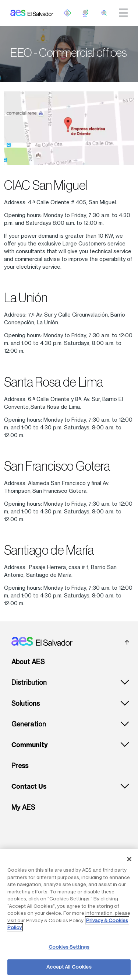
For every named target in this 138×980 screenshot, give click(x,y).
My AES (23, 807)
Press (20, 766)
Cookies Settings (69, 947)
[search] (104, 13)
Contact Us (29, 787)
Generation (29, 724)
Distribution (29, 682)
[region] (69, 914)
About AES (28, 662)
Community (30, 745)
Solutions (26, 703)
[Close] (129, 859)
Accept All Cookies (69, 967)
